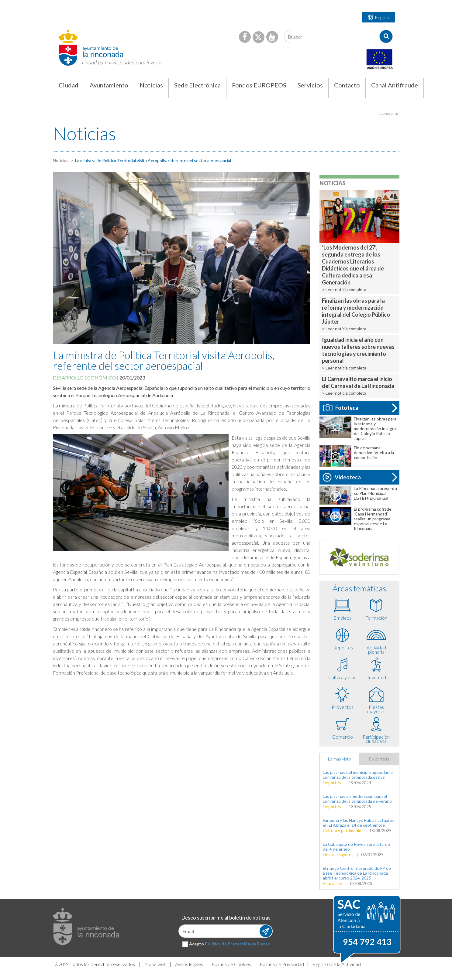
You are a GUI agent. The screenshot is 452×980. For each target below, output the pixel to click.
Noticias (61, 160)
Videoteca (342, 477)
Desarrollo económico (85, 378)
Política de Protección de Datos (237, 944)
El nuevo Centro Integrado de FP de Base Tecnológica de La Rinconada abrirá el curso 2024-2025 (357, 873)
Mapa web (155, 964)
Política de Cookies (231, 964)
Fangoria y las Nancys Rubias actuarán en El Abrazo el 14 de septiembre (359, 823)
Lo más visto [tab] (340, 759)
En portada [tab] (379, 759)
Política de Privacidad (282, 964)
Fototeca (341, 408)
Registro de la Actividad (337, 964)
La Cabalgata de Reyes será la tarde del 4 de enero (356, 847)
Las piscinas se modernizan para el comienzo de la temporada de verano (357, 799)
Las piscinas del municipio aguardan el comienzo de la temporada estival (358, 775)
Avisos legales (189, 964)
